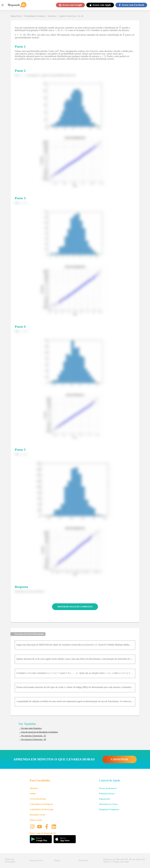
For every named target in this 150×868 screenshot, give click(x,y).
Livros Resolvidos (38, 799)
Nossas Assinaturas (108, 788)
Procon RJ (83, 860)
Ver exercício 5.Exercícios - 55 (33, 736)
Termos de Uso (36, 860)
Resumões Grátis (38, 815)
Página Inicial (16, 16)
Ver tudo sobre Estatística (31, 728)
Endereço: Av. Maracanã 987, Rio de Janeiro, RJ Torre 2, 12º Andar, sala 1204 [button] (124, 860)
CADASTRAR (120, 759)
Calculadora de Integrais (41, 804)
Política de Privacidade (10, 860)
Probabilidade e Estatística (35, 16)
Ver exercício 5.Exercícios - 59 (33, 739)
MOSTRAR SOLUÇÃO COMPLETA (75, 607)
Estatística (52, 16)
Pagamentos (105, 799)
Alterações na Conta (108, 804)
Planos (57, 860)
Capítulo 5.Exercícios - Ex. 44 (71, 16)
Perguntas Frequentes (109, 809)
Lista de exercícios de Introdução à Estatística (40, 732)
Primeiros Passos (107, 794)
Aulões (33, 794)
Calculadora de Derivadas (42, 809)
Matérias (34, 788)
